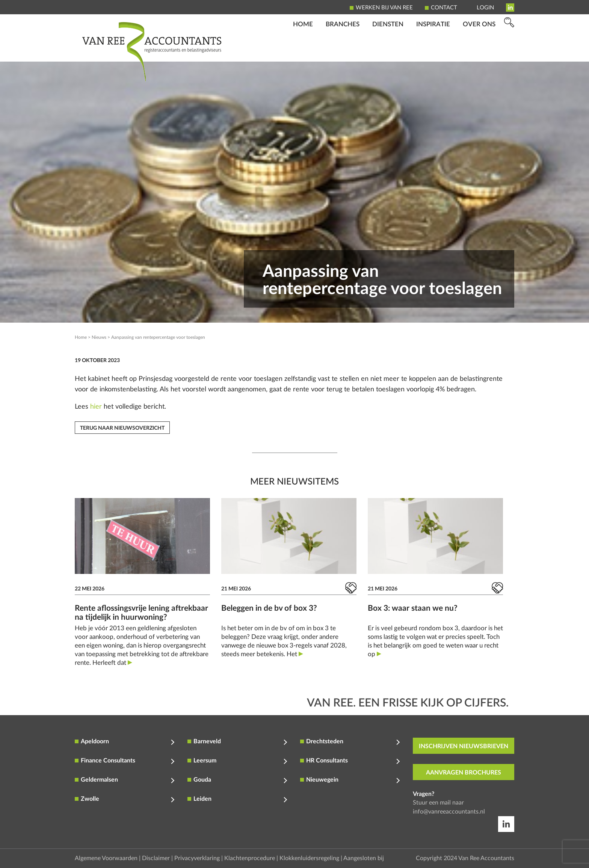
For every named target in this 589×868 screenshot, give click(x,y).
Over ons (479, 51)
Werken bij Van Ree (384, 8)
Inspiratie (433, 51)
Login (485, 8)
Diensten (388, 51)
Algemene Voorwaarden (106, 858)
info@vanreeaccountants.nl (449, 812)
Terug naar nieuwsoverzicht (122, 428)
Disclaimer (156, 858)
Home (303, 51)
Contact (444, 8)
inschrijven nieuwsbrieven (464, 746)
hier (96, 407)
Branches (343, 51)
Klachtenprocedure (250, 858)
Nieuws (99, 337)
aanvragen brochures (464, 773)
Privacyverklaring (197, 858)
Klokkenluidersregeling (309, 858)
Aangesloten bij (364, 858)
